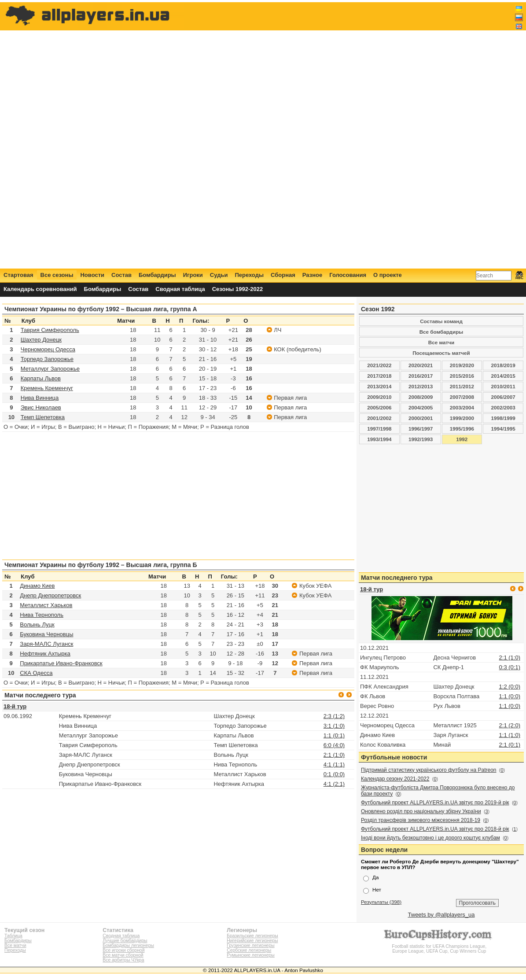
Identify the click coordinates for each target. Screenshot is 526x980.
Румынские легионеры (251, 955)
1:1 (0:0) (510, 696)
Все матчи (441, 342)
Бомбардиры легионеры (128, 945)
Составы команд (441, 321)
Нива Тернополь (42, 615)
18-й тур (15, 706)
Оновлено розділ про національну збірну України (421, 811)
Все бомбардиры (441, 332)
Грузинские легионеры (250, 945)
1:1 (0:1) (334, 735)
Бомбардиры (157, 275)
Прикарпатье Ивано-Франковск (61, 663)
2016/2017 (421, 376)
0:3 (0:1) (510, 667)
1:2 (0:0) (510, 687)
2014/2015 (503, 376)
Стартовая (18, 275)
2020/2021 (421, 365)
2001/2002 (379, 418)
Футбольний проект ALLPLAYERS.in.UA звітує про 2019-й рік (435, 803)
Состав (121, 275)
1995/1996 (462, 429)
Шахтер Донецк (41, 340)
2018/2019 (503, 365)
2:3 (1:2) (334, 716)
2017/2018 (379, 376)
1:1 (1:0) (510, 735)
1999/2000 (462, 418)
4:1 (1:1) (334, 764)
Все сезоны (57, 275)
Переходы (249, 275)
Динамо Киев (37, 586)
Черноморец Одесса (48, 349)
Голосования (348, 275)
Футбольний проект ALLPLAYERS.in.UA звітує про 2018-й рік (435, 829)
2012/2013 (421, 386)
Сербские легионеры (249, 950)
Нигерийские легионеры (252, 941)
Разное (312, 275)
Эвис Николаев (41, 407)
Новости (92, 275)
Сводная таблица (180, 289)
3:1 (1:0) (334, 726)
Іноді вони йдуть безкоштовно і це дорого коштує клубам (430, 838)
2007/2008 (462, 397)
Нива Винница (40, 398)
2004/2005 (421, 407)
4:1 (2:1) (334, 784)
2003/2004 (462, 407)
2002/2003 (503, 407)
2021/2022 (379, 365)
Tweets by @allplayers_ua (441, 915)
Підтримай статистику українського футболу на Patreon (429, 770)
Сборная (283, 275)
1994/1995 (503, 429)
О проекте (388, 275)
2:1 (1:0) (334, 755)
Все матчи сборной (123, 955)
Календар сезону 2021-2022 (395, 779)
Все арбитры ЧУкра (123, 960)
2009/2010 (379, 397)
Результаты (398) (381, 902)
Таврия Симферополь (50, 330)
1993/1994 (379, 439)
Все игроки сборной (123, 950)
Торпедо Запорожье (47, 359)
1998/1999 (503, 418)
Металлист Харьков (46, 605)
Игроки (193, 275)
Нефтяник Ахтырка (45, 654)
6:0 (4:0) (334, 745)
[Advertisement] (363, 135)
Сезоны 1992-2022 (237, 289)
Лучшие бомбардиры (125, 941)
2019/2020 (462, 365)
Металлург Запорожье (50, 369)
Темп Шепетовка (43, 417)
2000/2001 (421, 418)
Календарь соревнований (40, 289)
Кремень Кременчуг (47, 388)
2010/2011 (503, 386)
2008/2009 (421, 397)
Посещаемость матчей (441, 353)
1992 (462, 439)
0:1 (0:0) (334, 774)
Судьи (219, 275)
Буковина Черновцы (46, 634)
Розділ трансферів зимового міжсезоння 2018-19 (421, 820)
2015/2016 (462, 376)
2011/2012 (462, 386)
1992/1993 (421, 439)
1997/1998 (379, 429)
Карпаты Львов (41, 378)
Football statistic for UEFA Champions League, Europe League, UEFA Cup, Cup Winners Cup (439, 946)
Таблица (13, 936)
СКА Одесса (36, 673)
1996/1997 (421, 429)
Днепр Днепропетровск (50, 595)
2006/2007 (503, 397)
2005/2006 (379, 407)
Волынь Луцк (37, 624)
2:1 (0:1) (510, 745)
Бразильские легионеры (252, 936)
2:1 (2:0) (510, 725)
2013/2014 (379, 386)
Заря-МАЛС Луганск (46, 644)
